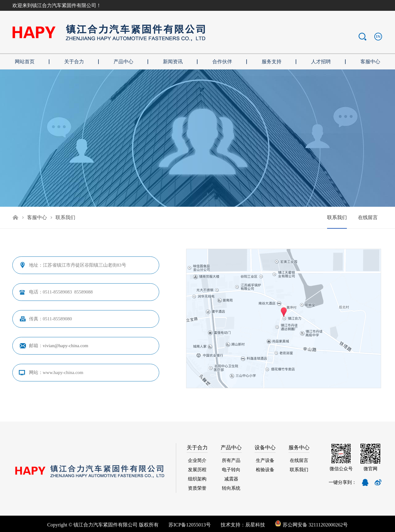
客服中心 (37, 217)
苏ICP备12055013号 (190, 525)
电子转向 (231, 470)
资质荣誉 (197, 488)
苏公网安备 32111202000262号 (311, 525)
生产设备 (265, 460)
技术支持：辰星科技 (248, 525)
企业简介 (197, 460)
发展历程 (197, 470)
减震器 (231, 479)
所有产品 (231, 460)
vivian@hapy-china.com (66, 346)
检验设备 (265, 470)
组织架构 (197, 479)
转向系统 (231, 488)
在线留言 (368, 217)
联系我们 (337, 217)
